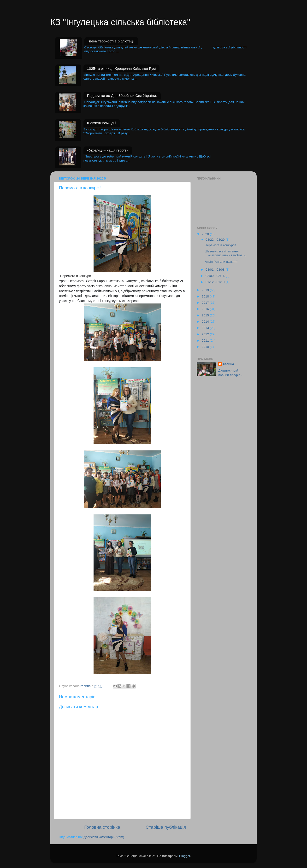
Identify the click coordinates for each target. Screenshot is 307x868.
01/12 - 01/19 (215, 282)
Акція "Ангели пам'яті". (222, 262)
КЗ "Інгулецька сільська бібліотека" (120, 22)
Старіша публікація (166, 827)
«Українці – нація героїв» (108, 150)
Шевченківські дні (102, 123)
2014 (206, 322)
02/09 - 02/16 (215, 276)
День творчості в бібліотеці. (112, 41)
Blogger (185, 856)
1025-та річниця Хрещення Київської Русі (121, 68)
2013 (206, 328)
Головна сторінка (102, 827)
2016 (206, 309)
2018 (206, 296)
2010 (206, 347)
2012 (206, 334)
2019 (206, 290)
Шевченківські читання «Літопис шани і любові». (225, 253)
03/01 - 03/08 (215, 270)
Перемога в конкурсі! (221, 245)
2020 (206, 234)
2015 (206, 315)
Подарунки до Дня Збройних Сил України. (122, 96)
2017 (206, 303)
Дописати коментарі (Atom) (104, 837)
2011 (206, 341)
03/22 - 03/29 (215, 240)
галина (229, 364)
